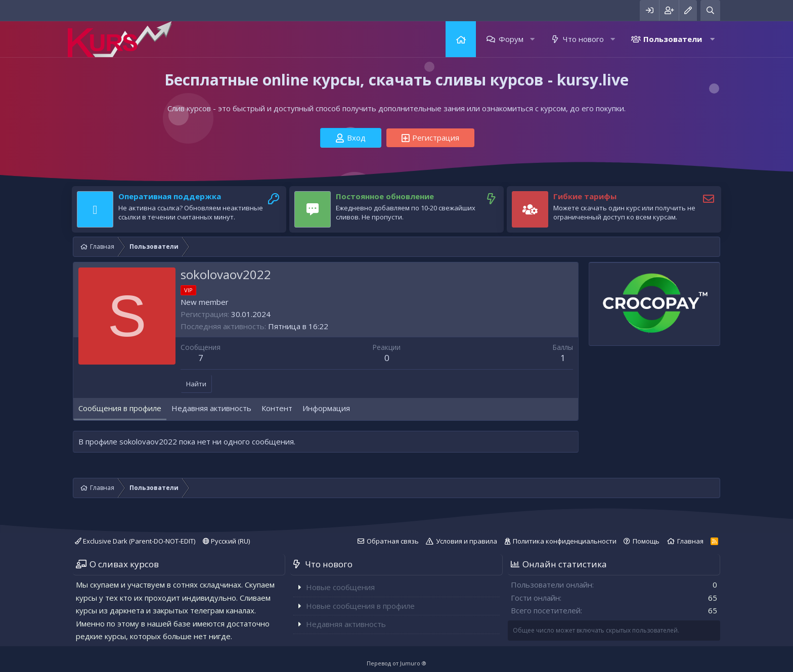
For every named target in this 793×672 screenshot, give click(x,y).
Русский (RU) (226, 541)
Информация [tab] (326, 408)
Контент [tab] (277, 408)
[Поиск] (710, 10)
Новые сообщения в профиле (360, 606)
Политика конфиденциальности (565, 541)
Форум (511, 39)
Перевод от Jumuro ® (396, 663)
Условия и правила (467, 541)
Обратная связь (393, 541)
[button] (532, 39)
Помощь (646, 541)
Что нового (583, 39)
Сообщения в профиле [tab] (120, 408)
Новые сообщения (340, 587)
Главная (461, 39)
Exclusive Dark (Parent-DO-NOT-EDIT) (135, 541)
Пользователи (673, 39)
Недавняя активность (346, 624)
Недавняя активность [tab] (211, 408)
